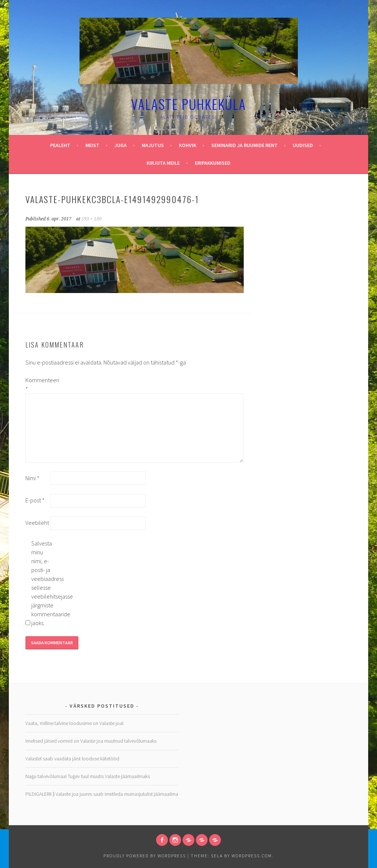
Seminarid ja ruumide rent (244, 145)
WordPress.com (252, 856)
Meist (92, 145)
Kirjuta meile (163, 163)
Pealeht (60, 145)
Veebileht (37, 523)
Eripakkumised (213, 163)
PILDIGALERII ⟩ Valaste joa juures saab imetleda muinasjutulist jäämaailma (102, 794)
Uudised (303, 145)
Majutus (153, 145)
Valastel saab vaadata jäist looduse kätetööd (72, 759)
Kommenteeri (37, 384)
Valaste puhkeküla (188, 104)
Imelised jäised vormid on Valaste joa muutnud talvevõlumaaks (91, 741)
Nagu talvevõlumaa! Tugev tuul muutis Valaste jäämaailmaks (88, 776)
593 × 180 (91, 219)
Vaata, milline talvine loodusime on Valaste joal (74, 723)
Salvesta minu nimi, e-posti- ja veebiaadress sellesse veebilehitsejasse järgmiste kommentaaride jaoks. (43, 583)
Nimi (32, 478)
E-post (35, 500)
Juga (121, 145)
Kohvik (188, 145)
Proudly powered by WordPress (145, 856)
